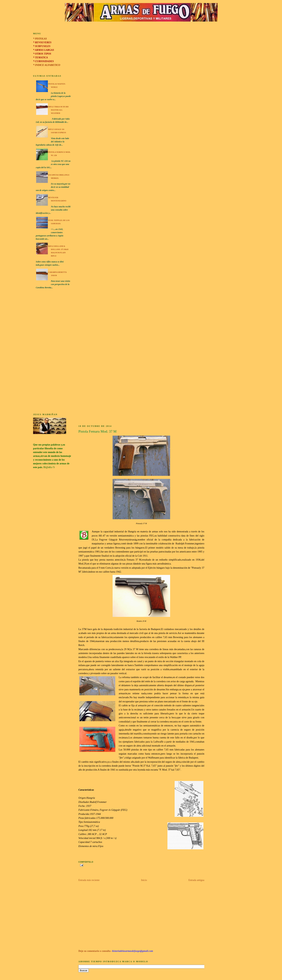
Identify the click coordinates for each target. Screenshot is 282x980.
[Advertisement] (52, 352)
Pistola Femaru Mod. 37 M (97, 431)
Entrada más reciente (89, 880)
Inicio (144, 880)
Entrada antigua (196, 880)
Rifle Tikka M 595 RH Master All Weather (58, 110)
